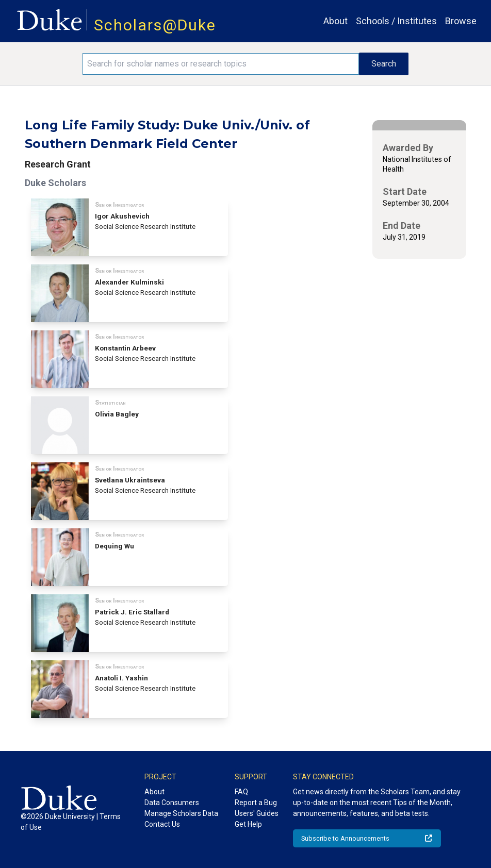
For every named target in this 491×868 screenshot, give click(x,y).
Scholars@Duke (155, 25)
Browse (461, 21)
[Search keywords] (221, 64)
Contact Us (162, 824)
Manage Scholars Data (181, 813)
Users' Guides (257, 813)
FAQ (241, 792)
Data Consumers (172, 803)
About (335, 21)
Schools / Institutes (396, 21)
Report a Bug (256, 803)
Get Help (248, 824)
